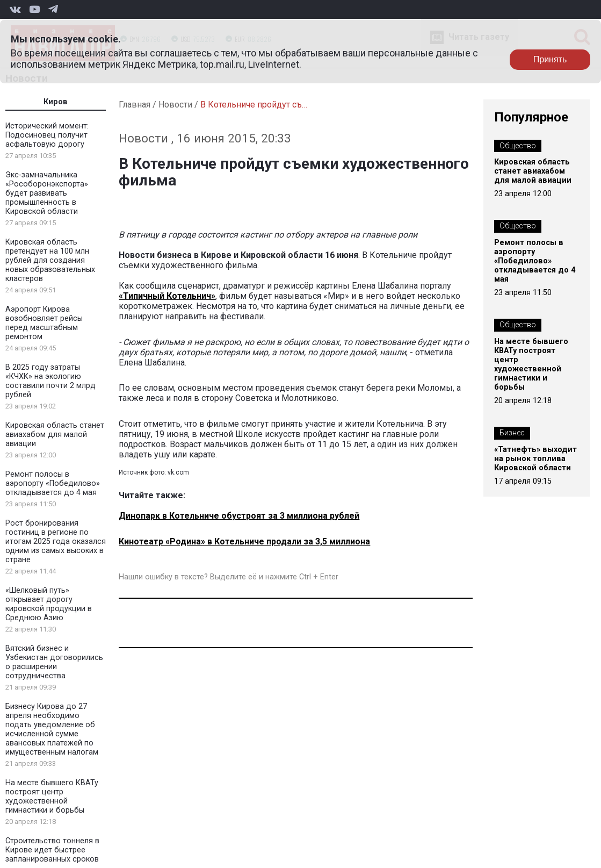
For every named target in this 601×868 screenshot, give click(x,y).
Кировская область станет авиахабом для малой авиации (55, 435)
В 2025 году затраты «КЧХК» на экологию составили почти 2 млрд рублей (50, 381)
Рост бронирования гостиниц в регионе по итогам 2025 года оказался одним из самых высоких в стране (56, 541)
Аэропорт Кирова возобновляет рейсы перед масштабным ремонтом (44, 323)
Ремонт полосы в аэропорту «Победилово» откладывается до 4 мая (53, 483)
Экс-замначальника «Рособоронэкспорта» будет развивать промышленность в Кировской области (47, 193)
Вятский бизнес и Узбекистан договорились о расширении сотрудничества (54, 662)
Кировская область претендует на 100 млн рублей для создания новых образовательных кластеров (50, 260)
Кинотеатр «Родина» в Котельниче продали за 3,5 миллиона (244, 541)
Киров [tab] (56, 102)
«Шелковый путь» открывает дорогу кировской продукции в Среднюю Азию (49, 604)
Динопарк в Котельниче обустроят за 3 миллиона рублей (239, 516)
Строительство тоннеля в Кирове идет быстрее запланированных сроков (52, 850)
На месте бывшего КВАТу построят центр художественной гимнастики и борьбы (52, 797)
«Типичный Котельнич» (167, 296)
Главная (135, 105)
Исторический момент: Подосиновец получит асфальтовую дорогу (47, 135)
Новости (175, 105)
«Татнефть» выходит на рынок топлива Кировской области (535, 459)
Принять (550, 59)
